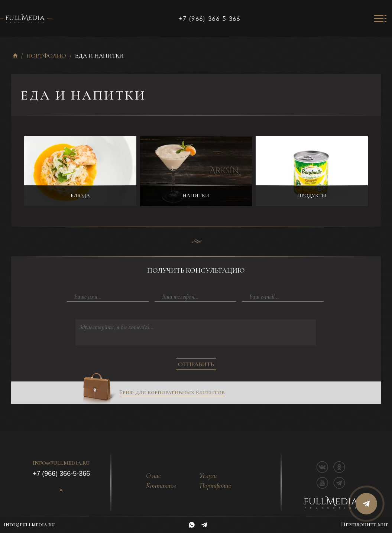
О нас (153, 476)
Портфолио (46, 56)
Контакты (161, 486)
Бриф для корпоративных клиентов (172, 392)
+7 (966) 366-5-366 (209, 19)
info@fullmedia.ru (61, 463)
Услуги (208, 476)
